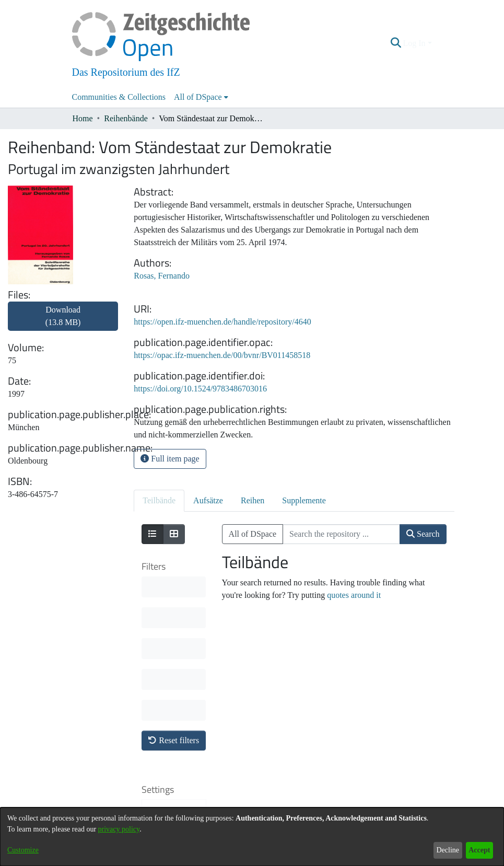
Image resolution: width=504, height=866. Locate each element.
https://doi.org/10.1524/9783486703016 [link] (200, 389)
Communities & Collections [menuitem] (119, 97)
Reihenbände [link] (126, 118)
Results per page (169, 733)
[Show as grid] (174, 534)
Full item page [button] (170, 459)
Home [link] (83, 118)
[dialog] (252, 837)
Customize (23, 850)
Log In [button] (415, 43)
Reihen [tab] (253, 500)
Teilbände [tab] (159, 500)
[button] (396, 43)
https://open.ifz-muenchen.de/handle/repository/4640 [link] (222, 322)
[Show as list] (153, 534)
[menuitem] (201, 97)
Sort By (167, 660)
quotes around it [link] (354, 595)
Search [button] (423, 534)
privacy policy (119, 829)
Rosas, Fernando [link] (162, 276)
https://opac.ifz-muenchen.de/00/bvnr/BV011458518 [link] (222, 355)
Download (63, 316)
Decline (448, 850)
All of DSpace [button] (198, 97)
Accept (479, 850)
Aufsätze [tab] (208, 500)
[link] (63, 322)
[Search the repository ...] (341, 534)
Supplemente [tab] (304, 500)
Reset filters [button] (174, 586)
